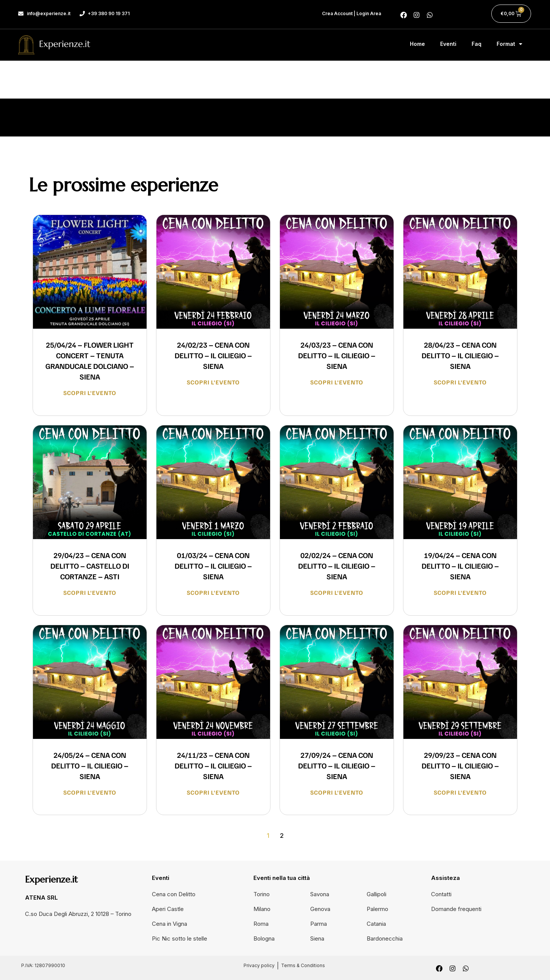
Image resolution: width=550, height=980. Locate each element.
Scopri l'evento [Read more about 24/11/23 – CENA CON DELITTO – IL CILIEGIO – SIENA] (213, 792)
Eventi (448, 44)
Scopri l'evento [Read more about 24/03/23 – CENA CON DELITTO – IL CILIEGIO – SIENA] (337, 382)
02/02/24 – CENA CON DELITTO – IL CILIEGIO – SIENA (337, 566)
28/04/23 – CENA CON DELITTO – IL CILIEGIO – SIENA (460, 355)
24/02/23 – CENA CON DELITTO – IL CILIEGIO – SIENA (213, 355)
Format (509, 44)
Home (417, 44)
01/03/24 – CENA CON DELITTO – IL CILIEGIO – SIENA (213, 566)
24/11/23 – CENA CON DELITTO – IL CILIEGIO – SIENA (213, 765)
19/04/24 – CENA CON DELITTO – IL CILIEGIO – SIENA (460, 566)
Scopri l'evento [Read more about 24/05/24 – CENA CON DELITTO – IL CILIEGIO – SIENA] (90, 792)
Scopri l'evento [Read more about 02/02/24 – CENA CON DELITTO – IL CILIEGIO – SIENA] (337, 593)
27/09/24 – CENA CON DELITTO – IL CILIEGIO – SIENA (337, 765)
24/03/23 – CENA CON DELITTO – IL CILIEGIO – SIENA (337, 355)
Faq (477, 44)
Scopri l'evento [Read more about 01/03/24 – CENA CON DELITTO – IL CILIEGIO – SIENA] (213, 593)
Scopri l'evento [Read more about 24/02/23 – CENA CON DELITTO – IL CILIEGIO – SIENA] (213, 382)
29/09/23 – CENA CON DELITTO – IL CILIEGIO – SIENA (460, 765)
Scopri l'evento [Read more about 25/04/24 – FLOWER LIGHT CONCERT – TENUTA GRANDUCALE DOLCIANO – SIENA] (90, 393)
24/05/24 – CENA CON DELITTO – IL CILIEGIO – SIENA (90, 765)
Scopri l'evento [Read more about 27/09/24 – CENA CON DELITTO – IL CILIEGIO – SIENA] (337, 792)
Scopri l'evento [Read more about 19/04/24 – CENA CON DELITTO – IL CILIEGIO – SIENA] (460, 593)
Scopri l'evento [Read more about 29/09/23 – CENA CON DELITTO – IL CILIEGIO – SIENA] (460, 792)
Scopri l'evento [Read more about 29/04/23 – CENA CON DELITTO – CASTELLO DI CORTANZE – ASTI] (90, 593)
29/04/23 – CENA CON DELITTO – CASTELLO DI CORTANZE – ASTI (90, 566)
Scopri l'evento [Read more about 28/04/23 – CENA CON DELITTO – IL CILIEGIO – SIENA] (460, 382)
